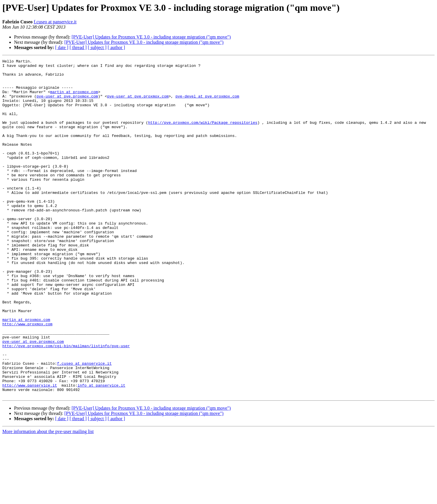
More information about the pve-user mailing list (48, 499)
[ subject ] (97, 47)
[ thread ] (78, 47)
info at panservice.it (101, 451)
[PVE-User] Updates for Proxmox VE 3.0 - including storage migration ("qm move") (151, 37)
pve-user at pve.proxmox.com (67, 104)
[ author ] (116, 47)
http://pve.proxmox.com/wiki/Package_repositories (203, 135)
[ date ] (62, 47)
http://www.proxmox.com (27, 377)
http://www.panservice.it (30, 451)
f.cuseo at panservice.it (55, 22)
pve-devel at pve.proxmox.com (207, 104)
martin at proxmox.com (74, 99)
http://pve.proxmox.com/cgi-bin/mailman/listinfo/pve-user (66, 404)
